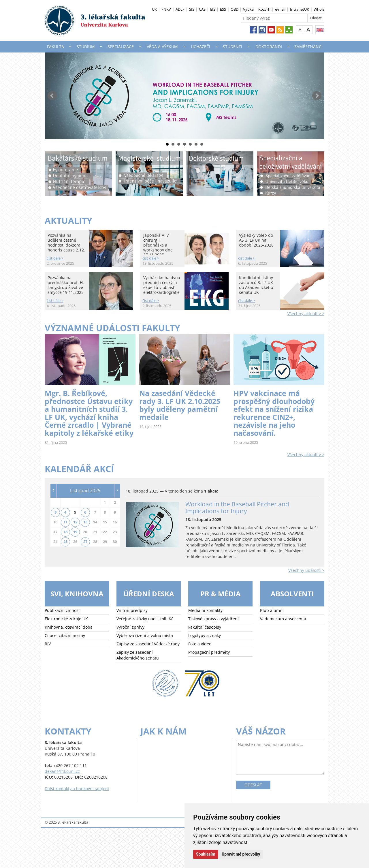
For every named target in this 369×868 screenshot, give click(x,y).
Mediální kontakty (205, 610)
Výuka (248, 9)
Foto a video (200, 644)
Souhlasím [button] (206, 854)
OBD (235, 9)
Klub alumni (272, 610)
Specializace (121, 47)
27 (85, 542)
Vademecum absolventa (283, 619)
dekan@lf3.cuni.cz (62, 771)
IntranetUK (300, 9)
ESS (223, 9)
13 (85, 522)
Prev (52, 96)
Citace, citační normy (65, 635)
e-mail (280, 9)
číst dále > (55, 258)
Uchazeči (200, 47)
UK (154, 9)
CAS (202, 9)
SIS (192, 9)
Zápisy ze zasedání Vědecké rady (148, 644)
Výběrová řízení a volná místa (145, 635)
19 (75, 532)
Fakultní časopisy (205, 627)
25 (65, 542)
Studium (86, 47)
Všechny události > (306, 570)
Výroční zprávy (130, 627)
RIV (48, 644)
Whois (319, 9)
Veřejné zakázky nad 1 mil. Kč (145, 619)
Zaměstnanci (308, 47)
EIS (213, 9)
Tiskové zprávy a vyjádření (213, 619)
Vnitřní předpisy (132, 610)
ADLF (180, 9)
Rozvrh (264, 9)
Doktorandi (269, 47)
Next (317, 96)
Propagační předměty (209, 652)
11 (65, 522)
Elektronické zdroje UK (66, 619)
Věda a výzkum (162, 47)
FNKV (166, 9)
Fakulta (55, 47)
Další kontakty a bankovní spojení (77, 789)
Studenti (232, 47)
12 (75, 522)
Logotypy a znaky (205, 635)
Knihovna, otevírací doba (69, 627)
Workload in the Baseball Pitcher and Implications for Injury (237, 508)
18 (65, 532)
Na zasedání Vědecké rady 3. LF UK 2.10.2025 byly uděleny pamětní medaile (180, 405)
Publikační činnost (62, 610)
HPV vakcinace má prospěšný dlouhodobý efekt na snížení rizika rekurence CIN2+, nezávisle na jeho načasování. (274, 413)
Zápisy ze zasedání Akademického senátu (138, 655)
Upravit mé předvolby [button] (241, 854)
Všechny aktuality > (306, 314)
